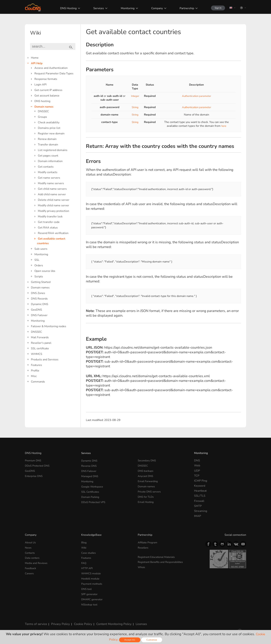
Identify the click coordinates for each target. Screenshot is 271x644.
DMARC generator (93, 598)
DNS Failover (39, 315)
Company (154, 8)
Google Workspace (93, 486)
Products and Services (45, 360)
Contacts (30, 553)
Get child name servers (52, 189)
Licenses (134, 622)
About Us (31, 542)
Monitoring (124, 8)
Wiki (84, 548)
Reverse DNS (90, 466)
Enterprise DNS (35, 476)
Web (197, 466)
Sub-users (41, 249)
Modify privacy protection (53, 211)
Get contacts (46, 167)
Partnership (183, 8)
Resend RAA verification (53, 233)
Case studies (89, 553)
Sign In (216, 8)
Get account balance (47, 96)
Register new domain (51, 134)
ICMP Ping (201, 481)
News (29, 548)
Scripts (39, 277)
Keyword (200, 486)
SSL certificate (40, 348)
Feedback (31, 568)
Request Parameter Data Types (54, 73)
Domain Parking (91, 496)
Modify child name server (53, 205)
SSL (37, 260)
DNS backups (146, 471)
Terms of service (35, 622)
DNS (197, 461)
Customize (152, 640)
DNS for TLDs (146, 496)
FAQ (84, 563)
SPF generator (90, 593)
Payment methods (93, 583)
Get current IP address (48, 90)
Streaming (201, 511)
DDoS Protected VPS (94, 501)
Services (96, 8)
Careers (30, 573)
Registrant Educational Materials (158, 557)
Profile (35, 371)
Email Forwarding (149, 481)
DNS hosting (42, 101)
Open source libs (45, 271)
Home (35, 58)
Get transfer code (49, 222)
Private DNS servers (150, 491)
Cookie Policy (79, 622)
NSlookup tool (90, 603)
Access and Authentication (51, 68)
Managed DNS (90, 476)
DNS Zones (38, 293)
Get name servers (49, 178)
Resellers (144, 548)
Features (36, 365)
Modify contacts (48, 172)
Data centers (33, 558)
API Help (37, 63)
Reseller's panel (41, 343)
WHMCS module (92, 573)
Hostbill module (91, 578)
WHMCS (37, 354)
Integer (135, 96)
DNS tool (87, 588)
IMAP (198, 516)
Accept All (130, 640)
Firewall (199, 501)
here (224, 126)
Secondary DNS (148, 461)
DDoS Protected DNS (38, 466)
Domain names (44, 107)
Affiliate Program (148, 542)
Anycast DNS (146, 476)
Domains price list (49, 128)
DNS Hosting (66, 8)
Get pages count (48, 156)
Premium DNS (34, 461)
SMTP (198, 506)
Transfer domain (48, 145)
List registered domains (53, 150)
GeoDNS (36, 310)
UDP (197, 471)
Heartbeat (200, 491)
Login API (40, 85)
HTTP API (87, 568)
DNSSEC (43, 111)
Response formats (46, 79)
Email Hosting (146, 501)
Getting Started (41, 282)
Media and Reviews (37, 563)
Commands (38, 382)
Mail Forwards (40, 337)
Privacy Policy (58, 622)
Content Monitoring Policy (108, 622)
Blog (84, 542)
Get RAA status (48, 228)
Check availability (49, 122)
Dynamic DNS (40, 304)
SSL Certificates (91, 491)
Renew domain (47, 139)
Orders (39, 265)
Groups (42, 117)
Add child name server (52, 194)
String (135, 107)
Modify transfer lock (50, 217)
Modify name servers (51, 183)
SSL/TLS (200, 496)
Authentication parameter (197, 96)
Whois (142, 567)
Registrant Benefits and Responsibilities (163, 562)
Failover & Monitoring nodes (49, 326)
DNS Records (39, 299)
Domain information (50, 161)
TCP (197, 476)
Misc (34, 376)
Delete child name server (54, 200)
